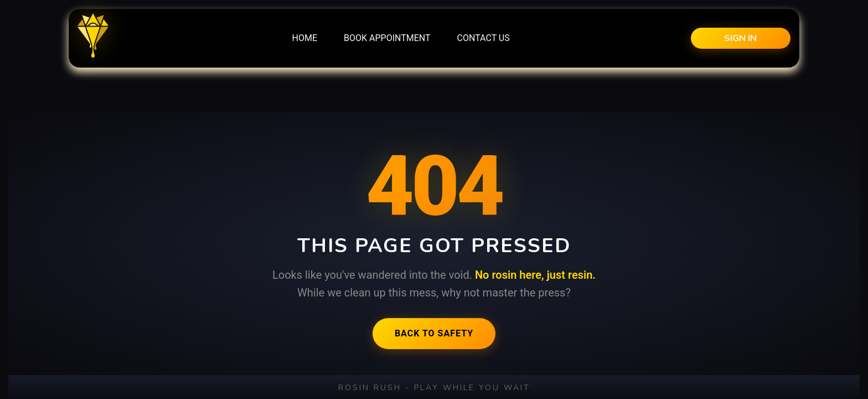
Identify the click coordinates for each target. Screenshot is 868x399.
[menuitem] (305, 38)
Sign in (740, 38)
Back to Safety (434, 333)
